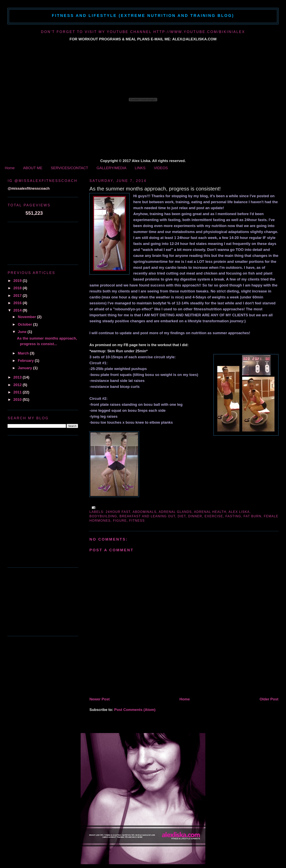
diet (182, 516)
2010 (18, 400)
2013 (18, 377)
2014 (18, 310)
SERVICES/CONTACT (69, 168)
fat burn (252, 516)
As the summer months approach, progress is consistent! (155, 189)
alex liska (239, 512)
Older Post (269, 699)
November (28, 317)
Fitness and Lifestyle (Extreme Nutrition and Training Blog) (143, 16)
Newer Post (100, 699)
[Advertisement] (119, 668)
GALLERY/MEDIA (111, 168)
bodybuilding (103, 516)
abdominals (145, 512)
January (26, 368)
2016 (18, 303)
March (24, 353)
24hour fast (118, 512)
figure (120, 521)
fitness (137, 521)
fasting (233, 516)
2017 (18, 296)
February (26, 361)
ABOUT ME (33, 168)
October (26, 324)
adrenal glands (175, 512)
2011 (18, 392)
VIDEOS (161, 168)
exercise (214, 516)
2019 (18, 281)
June (23, 332)
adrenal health (210, 512)
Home (10, 168)
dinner (195, 516)
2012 (18, 385)
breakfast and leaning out (147, 516)
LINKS (140, 168)
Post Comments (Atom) (135, 710)
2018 (18, 288)
